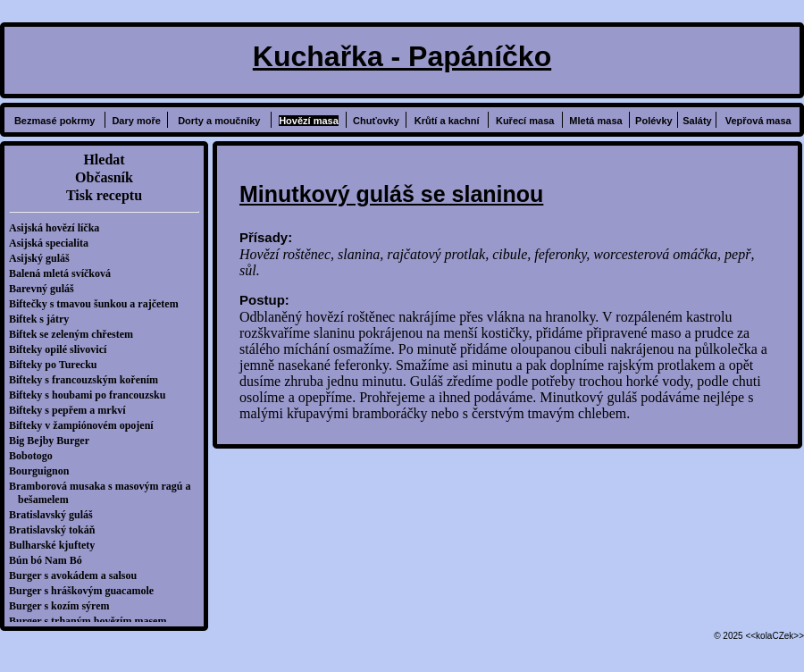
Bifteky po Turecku (57, 365)
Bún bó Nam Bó (50, 560)
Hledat (104, 160)
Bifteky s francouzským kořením (88, 380)
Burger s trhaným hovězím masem (92, 621)
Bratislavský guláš (55, 515)
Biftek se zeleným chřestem (75, 334)
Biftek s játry (43, 319)
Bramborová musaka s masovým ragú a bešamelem (104, 493)
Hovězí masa (309, 121)
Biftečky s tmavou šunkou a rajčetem (98, 304)
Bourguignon (43, 471)
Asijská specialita (53, 243)
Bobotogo (35, 456)
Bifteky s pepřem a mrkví (72, 410)
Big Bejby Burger (54, 441)
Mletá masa (595, 121)
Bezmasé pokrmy (55, 121)
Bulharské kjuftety (56, 545)
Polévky (654, 121)
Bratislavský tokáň (56, 530)
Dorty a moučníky (219, 121)
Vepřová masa (758, 121)
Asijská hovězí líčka (59, 228)
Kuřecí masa (525, 121)
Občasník (104, 177)
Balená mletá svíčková (64, 273)
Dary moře (136, 121)
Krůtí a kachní (447, 121)
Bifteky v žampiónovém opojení (86, 425)
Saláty (697, 121)
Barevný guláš (46, 289)
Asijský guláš (44, 258)
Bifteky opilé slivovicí (62, 349)
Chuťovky (376, 121)
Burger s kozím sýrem (64, 606)
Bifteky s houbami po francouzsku (92, 395)
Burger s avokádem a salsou (77, 575)
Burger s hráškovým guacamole (86, 591)
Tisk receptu (104, 195)
